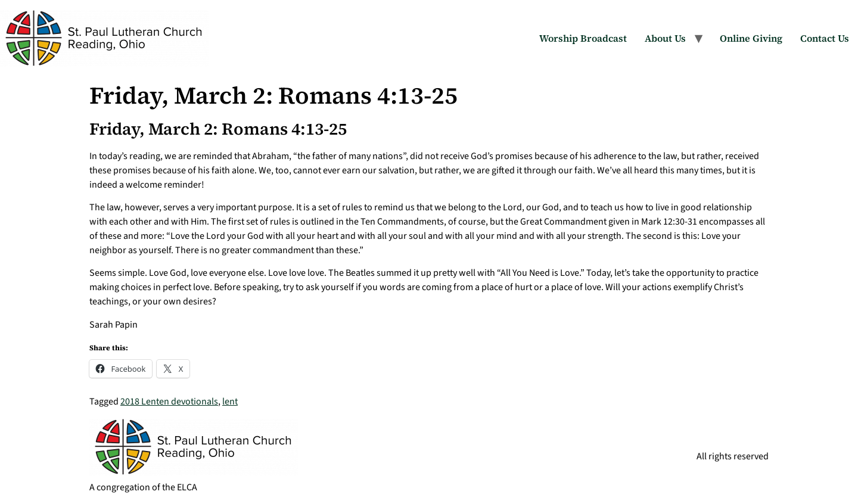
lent (230, 402)
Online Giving (751, 38)
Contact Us (825, 38)
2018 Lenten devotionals (169, 402)
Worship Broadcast (583, 38)
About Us (665, 38)
